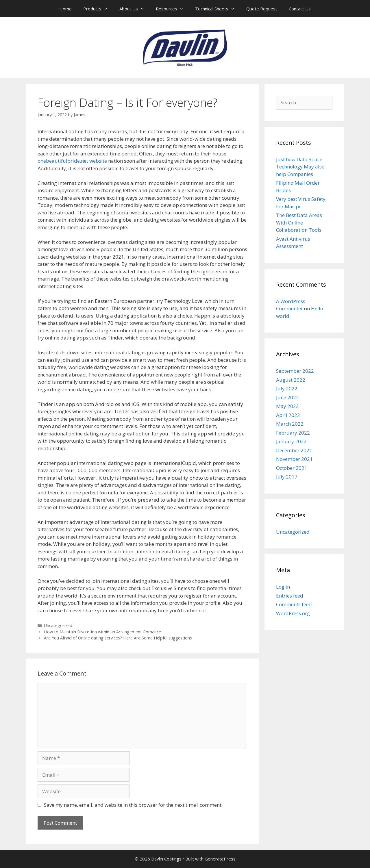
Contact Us (300, 9)
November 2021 (294, 459)
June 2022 (287, 397)
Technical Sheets (218, 9)
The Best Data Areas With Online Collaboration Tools (299, 222)
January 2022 (291, 441)
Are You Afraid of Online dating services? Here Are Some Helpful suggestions (118, 638)
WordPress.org (293, 613)
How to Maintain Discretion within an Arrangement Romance (102, 632)
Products (98, 9)
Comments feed (294, 604)
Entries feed (290, 596)
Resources (173, 9)
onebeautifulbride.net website (72, 161)
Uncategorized (58, 625)
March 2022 (290, 424)
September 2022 (295, 371)
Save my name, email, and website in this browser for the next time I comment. (133, 805)
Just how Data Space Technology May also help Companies (300, 167)
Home (65, 9)
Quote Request (262, 9)
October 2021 (292, 468)
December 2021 (294, 450)
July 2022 (287, 388)
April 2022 (288, 415)
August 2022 (291, 380)
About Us (135, 9)
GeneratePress (220, 859)
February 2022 (293, 433)
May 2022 (287, 406)
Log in (283, 587)
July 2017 (287, 477)
